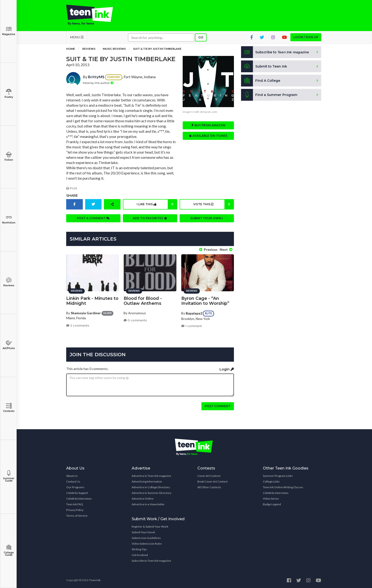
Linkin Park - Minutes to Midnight (92, 300)
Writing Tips (139, 549)
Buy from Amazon (208, 126)
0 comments (135, 320)
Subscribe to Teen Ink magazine (151, 560)
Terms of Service (77, 515)
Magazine (9, 31)
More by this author (98, 84)
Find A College (261, 82)
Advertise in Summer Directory (151, 492)
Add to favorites (150, 219)
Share (72, 196)
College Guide (9, 550)
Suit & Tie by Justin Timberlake (157, 50)
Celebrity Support (77, 492)
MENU (77, 38)
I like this (157, 205)
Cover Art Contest (209, 475)
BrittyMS (96, 78)
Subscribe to (276, 53)
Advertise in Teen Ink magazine (151, 475)
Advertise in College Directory (151, 487)
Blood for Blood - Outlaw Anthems (143, 300)
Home (71, 50)
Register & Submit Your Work (150, 526)
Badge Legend (272, 504)
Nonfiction (9, 219)
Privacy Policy (75, 509)
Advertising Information (147, 481)
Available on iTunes (208, 137)
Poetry (9, 94)
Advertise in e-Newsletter (148, 504)
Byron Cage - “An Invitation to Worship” (205, 300)
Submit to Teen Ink (265, 67)
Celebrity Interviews (79, 498)
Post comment (218, 406)
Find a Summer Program (269, 96)
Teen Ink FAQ (75, 504)
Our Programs (75, 487)
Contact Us (73, 481)
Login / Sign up (306, 38)
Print (72, 189)
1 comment (192, 326)
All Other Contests (209, 487)
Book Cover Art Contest (212, 481)
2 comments (78, 325)
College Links (271, 481)
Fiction (9, 157)
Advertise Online (143, 498)
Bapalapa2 (194, 312)
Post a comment (93, 219)
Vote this (213, 205)
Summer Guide (9, 476)
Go (201, 38)
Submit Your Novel (143, 532)
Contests (9, 408)
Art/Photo (9, 345)
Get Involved (140, 554)
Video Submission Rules (147, 543)
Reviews (9, 282)
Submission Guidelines (146, 537)
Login (227, 369)
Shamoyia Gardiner (86, 312)
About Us (72, 475)
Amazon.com (209, 113)
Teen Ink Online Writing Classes (283, 487)
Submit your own (207, 219)
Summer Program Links (278, 475)
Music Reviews (114, 50)
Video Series (271, 498)
